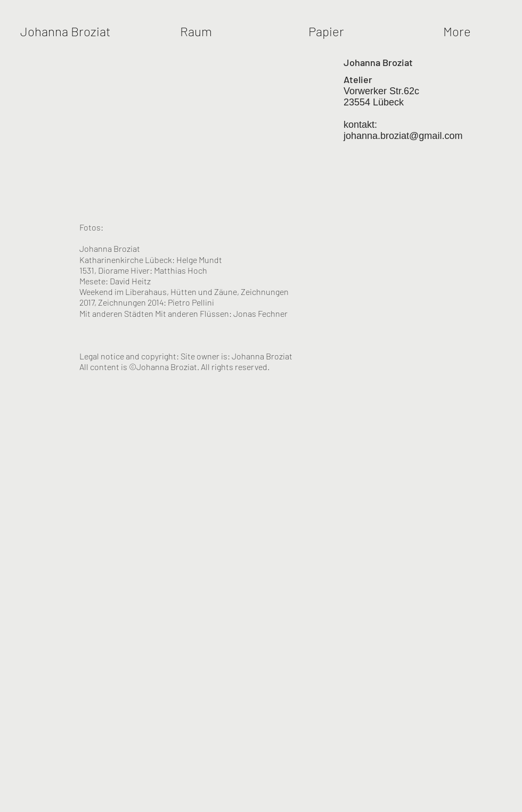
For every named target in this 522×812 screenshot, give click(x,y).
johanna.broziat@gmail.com (403, 136)
